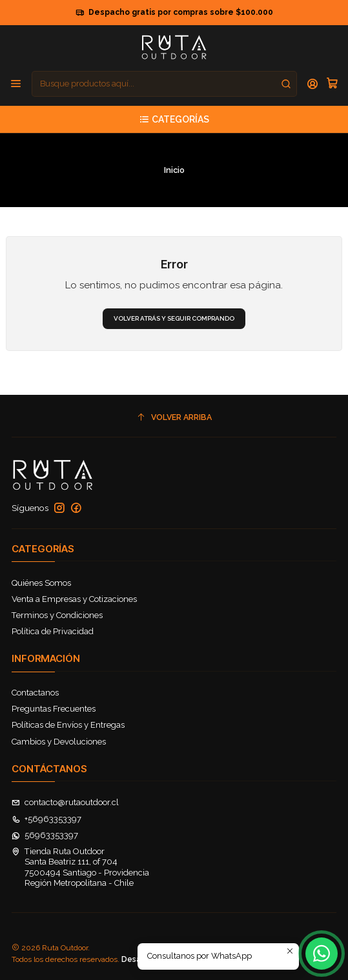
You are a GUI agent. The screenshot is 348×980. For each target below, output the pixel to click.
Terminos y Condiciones (57, 615)
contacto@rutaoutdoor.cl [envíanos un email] (66, 802)
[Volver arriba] (174, 417)
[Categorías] (174, 120)
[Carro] (332, 84)
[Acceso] (313, 84)
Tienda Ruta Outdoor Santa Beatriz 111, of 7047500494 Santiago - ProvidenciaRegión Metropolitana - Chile (81, 867)
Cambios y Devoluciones (59, 742)
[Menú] (16, 84)
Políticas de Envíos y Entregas (68, 725)
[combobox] (164, 84)
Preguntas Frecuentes (54, 709)
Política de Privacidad (53, 631)
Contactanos (35, 693)
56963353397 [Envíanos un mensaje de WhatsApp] (45, 835)
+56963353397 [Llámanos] (47, 819)
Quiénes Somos (41, 583)
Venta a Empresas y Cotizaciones (74, 599)
